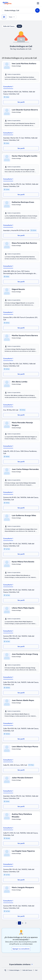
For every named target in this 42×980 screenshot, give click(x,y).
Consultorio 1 (8, 87)
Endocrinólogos (15, 970)
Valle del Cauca (9, 26)
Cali (19, 26)
